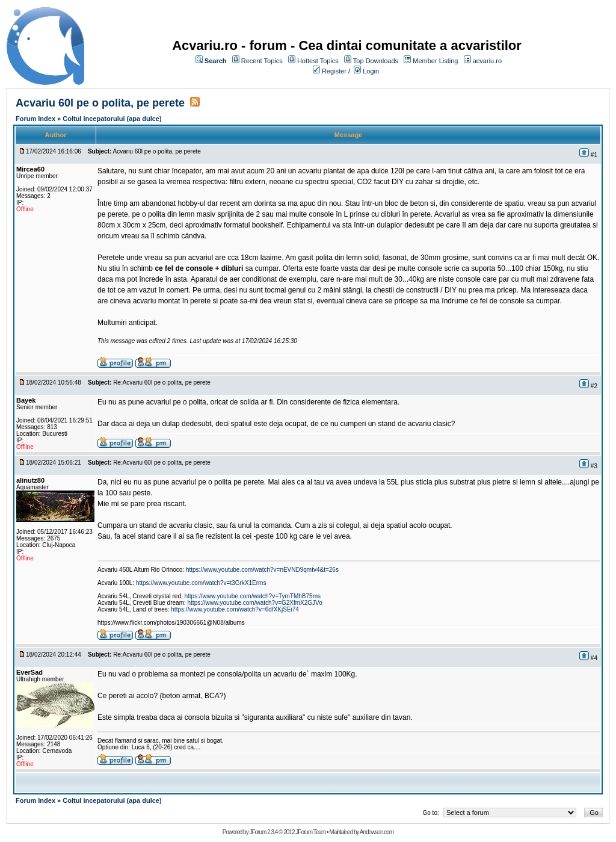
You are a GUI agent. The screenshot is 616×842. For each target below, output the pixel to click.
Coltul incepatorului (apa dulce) (112, 119)
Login (371, 71)
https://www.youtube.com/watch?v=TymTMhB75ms (253, 596)
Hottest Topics (318, 61)
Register (334, 71)
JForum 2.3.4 (263, 832)
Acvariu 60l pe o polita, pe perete (100, 103)
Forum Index (35, 119)
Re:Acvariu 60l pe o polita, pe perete (162, 382)
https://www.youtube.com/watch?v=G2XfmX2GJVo (255, 603)
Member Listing (435, 61)
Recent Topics (262, 61)
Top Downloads (376, 61)
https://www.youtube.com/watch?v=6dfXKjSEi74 (235, 609)
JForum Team (310, 832)
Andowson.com (377, 832)
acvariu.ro (487, 61)
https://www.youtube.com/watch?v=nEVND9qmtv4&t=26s (262, 570)
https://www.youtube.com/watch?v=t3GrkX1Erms (201, 583)
